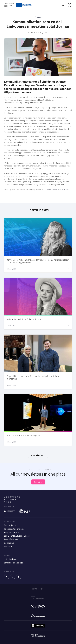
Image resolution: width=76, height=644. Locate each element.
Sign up (38, 482)
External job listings (13, 563)
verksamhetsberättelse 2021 (58, 189)
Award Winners (11, 539)
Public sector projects (14, 529)
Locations (9, 546)
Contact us (9, 543)
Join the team (11, 559)
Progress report (12, 532)
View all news (38, 455)
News (39, 17)
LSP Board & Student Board (17, 536)
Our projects (10, 525)
